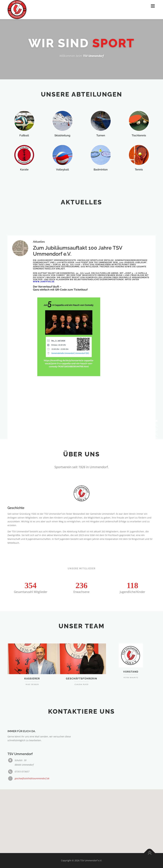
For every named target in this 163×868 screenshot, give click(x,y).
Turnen (101, 159)
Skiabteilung (62, 159)
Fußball (24, 159)
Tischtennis (139, 159)
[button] (81, 816)
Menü (153, 6)
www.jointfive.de (44, 427)
